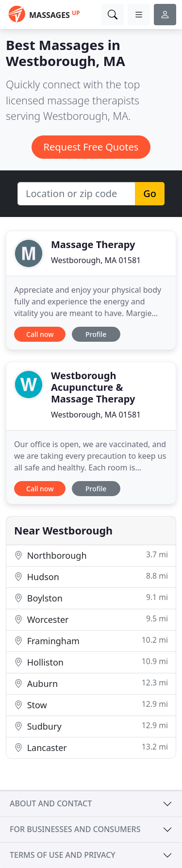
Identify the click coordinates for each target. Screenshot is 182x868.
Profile (96, 334)
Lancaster (91, 747)
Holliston (91, 662)
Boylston (91, 598)
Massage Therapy (93, 244)
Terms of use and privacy (63, 855)
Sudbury (91, 726)
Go (150, 193)
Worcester (91, 619)
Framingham (91, 641)
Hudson (91, 576)
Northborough (91, 555)
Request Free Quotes (91, 147)
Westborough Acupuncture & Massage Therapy (93, 387)
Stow (91, 705)
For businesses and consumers (75, 829)
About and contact (51, 803)
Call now (40, 334)
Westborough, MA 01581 (96, 260)
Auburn (91, 683)
